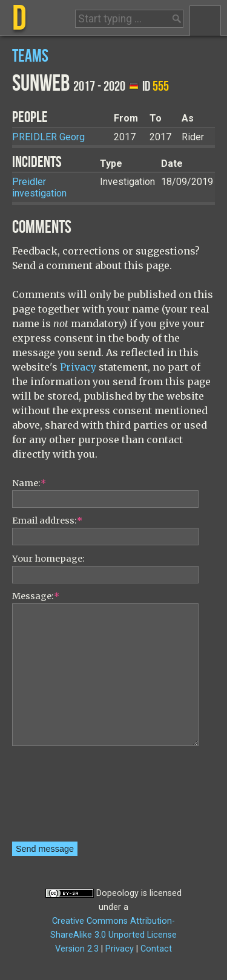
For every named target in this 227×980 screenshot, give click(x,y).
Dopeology (117, 893)
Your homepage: (48, 559)
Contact (156, 949)
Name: (29, 483)
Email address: (47, 521)
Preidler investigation (39, 187)
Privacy (78, 367)
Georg (48, 137)
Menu (205, 21)
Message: (36, 596)
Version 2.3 (77, 949)
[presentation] (62, 798)
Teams (30, 57)
